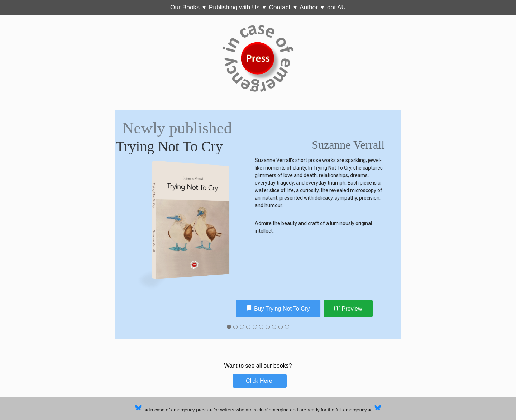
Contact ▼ (284, 7)
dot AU (336, 7)
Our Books (185, 7)
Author (309, 7)
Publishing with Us (234, 7)
